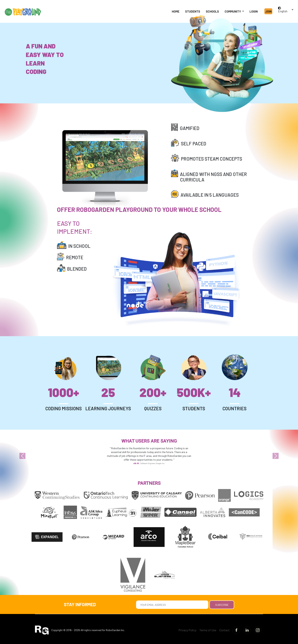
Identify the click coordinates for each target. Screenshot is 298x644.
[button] (22, 456)
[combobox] (286, 11)
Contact (224, 630)
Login (254, 11)
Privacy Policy (187, 630)
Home (176, 11)
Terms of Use (208, 630)
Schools (212, 11)
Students (193, 11)
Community (233, 11)
